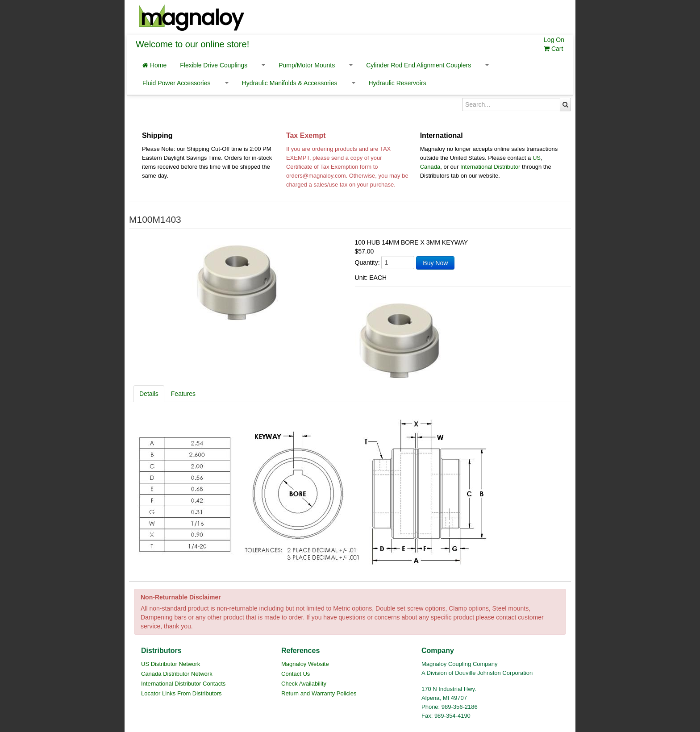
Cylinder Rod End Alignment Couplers (419, 65)
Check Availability (304, 684)
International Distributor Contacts (183, 684)
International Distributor (490, 167)
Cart (553, 49)
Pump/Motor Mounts (307, 65)
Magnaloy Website (305, 664)
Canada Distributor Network (177, 674)
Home (154, 65)
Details (149, 394)
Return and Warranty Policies (319, 693)
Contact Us (296, 674)
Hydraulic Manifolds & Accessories (290, 83)
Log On (554, 40)
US (537, 158)
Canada (430, 167)
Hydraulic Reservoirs (398, 83)
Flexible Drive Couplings (214, 65)
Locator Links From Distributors (181, 693)
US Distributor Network (171, 664)
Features (183, 394)
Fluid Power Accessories (177, 83)
